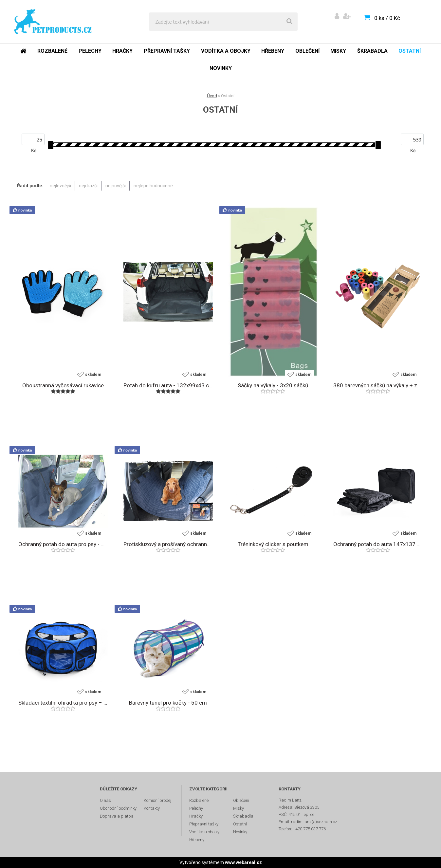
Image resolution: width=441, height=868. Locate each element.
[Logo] (53, 22)
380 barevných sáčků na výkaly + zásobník (378, 385)
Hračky (122, 51)
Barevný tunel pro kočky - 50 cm (168, 703)
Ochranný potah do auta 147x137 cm (378, 544)
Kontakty (152, 808)
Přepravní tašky (167, 51)
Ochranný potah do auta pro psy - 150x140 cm (63, 544)
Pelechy (90, 51)
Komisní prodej (157, 800)
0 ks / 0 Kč (387, 18)
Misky (338, 51)
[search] (289, 22)
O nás (105, 800)
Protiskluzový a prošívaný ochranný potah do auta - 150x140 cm (168, 544)
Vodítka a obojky (226, 51)
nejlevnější (60, 186)
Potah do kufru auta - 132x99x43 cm (168, 385)
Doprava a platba (117, 816)
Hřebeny (273, 51)
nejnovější (116, 186)
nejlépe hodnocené (153, 186)
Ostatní (410, 51)
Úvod (212, 96)
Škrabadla (372, 51)
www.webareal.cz (243, 862)
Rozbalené (52, 51)
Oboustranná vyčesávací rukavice (63, 385)
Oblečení (307, 51)
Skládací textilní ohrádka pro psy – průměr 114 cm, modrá (63, 703)
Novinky (221, 68)
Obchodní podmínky (118, 808)
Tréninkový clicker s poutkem (273, 544)
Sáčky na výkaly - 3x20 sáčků (273, 385)
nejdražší (88, 186)
